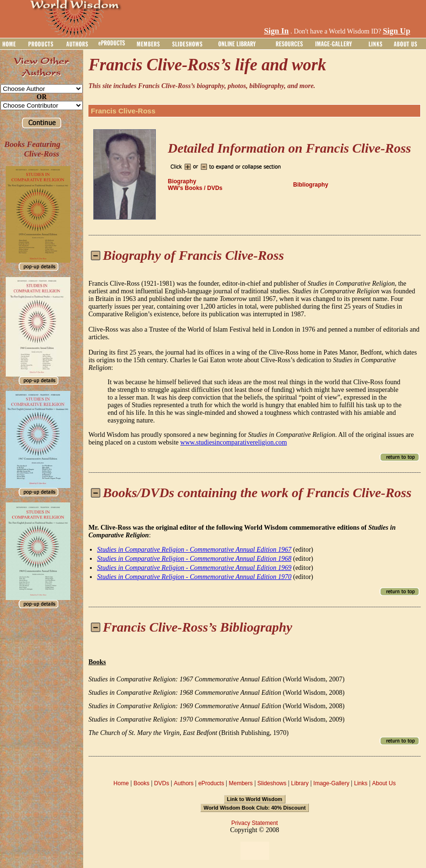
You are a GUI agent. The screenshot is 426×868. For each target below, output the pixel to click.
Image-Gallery (331, 783)
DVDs (161, 783)
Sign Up (397, 31)
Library (300, 783)
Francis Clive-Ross (123, 111)
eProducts (211, 783)
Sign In (276, 31)
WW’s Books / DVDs (195, 188)
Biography (182, 181)
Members (240, 783)
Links (361, 783)
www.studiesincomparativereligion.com (234, 442)
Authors (183, 783)
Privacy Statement (255, 823)
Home (121, 783)
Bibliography (311, 185)
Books (141, 783)
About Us (384, 783)
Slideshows (272, 783)
